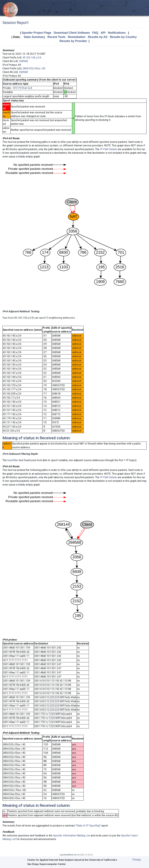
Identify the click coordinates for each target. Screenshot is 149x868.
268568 (23, 61)
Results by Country (123, 37)
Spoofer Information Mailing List (72, 836)
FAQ (95, 33)
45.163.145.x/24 (32, 58)
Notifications (117, 33)
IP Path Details (109, 149)
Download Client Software (72, 33)
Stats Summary (34, 37)
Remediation (77, 37)
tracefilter (13, 460)
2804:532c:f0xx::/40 (34, 68)
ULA (30, 88)
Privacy (137, 860)
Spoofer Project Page (37, 33)
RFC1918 (18, 88)
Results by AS (98, 37)
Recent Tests (56, 37)
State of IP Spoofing (88, 826)
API (103, 33)
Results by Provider (73, 41)
